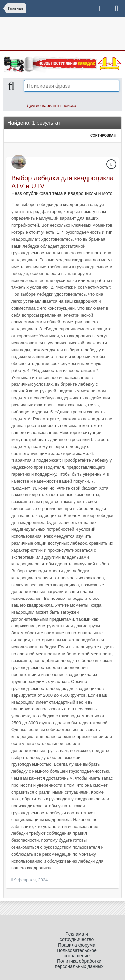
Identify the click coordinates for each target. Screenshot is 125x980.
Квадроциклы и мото (90, 193)
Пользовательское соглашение (77, 953)
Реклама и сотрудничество (77, 937)
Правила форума (77, 945)
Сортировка (103, 135)
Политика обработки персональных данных (79, 964)
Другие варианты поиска (50, 106)
